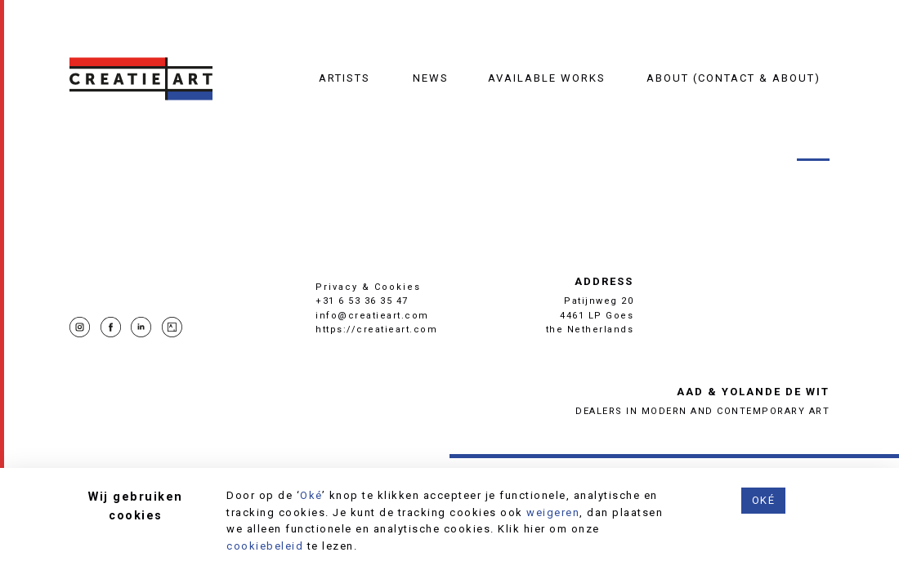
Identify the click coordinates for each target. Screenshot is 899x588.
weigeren (553, 512)
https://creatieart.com (376, 330)
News (431, 78)
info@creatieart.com (372, 316)
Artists (344, 78)
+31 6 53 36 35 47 (362, 301)
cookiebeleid (265, 546)
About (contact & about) (734, 78)
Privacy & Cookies (368, 287)
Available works (547, 78)
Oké (311, 495)
